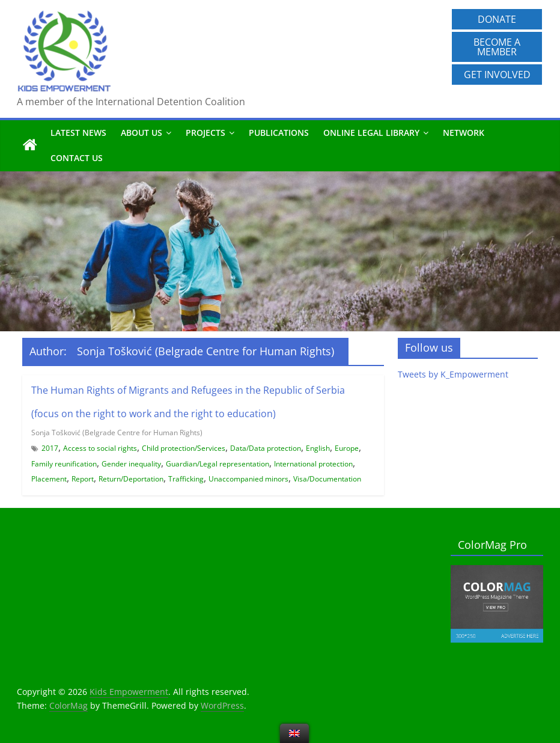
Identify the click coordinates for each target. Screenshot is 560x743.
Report (83, 479)
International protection (313, 464)
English (318, 448)
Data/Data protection (266, 448)
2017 (50, 448)
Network (464, 133)
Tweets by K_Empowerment (453, 374)
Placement (49, 479)
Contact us (77, 158)
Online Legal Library (371, 133)
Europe (347, 448)
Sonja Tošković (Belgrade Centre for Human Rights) (117, 433)
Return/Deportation (131, 479)
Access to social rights (100, 448)
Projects (205, 133)
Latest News (78, 133)
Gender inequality (131, 464)
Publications (279, 133)
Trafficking (186, 479)
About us (142, 133)
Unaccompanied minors (248, 479)
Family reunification (64, 464)
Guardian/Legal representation (218, 464)
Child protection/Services (184, 448)
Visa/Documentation (327, 479)
